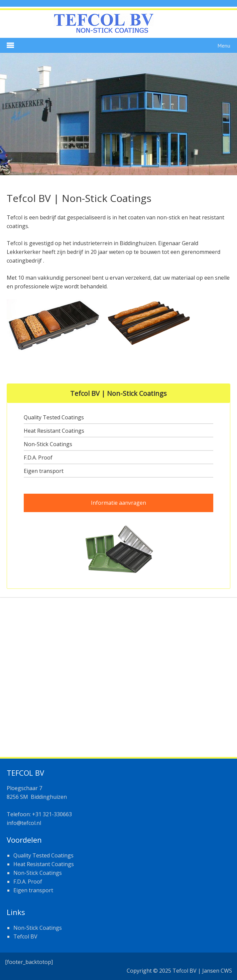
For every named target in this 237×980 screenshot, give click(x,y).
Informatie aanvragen (118, 503)
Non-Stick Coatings (38, 928)
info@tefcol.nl (24, 823)
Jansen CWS (217, 971)
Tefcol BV (25, 936)
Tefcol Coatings (119, 25)
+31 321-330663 (51, 814)
